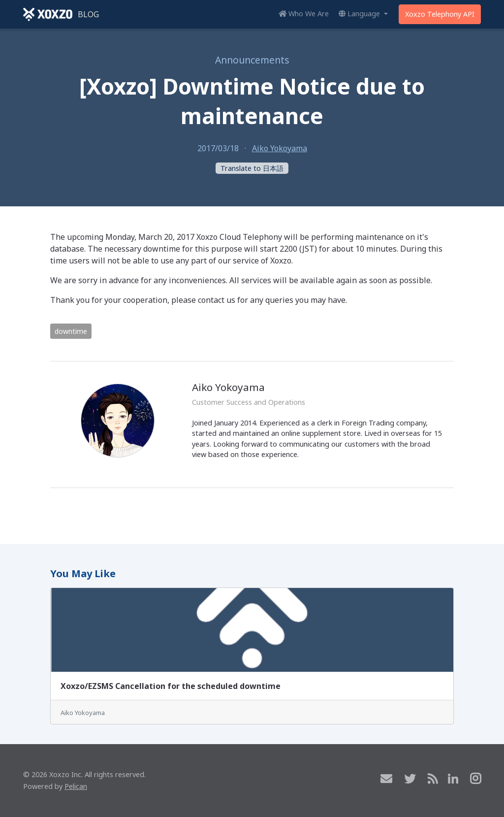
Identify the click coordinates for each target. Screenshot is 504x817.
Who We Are (304, 14)
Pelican (76, 786)
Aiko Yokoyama (280, 148)
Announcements (252, 60)
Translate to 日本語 (252, 168)
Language (360, 14)
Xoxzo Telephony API (440, 14)
